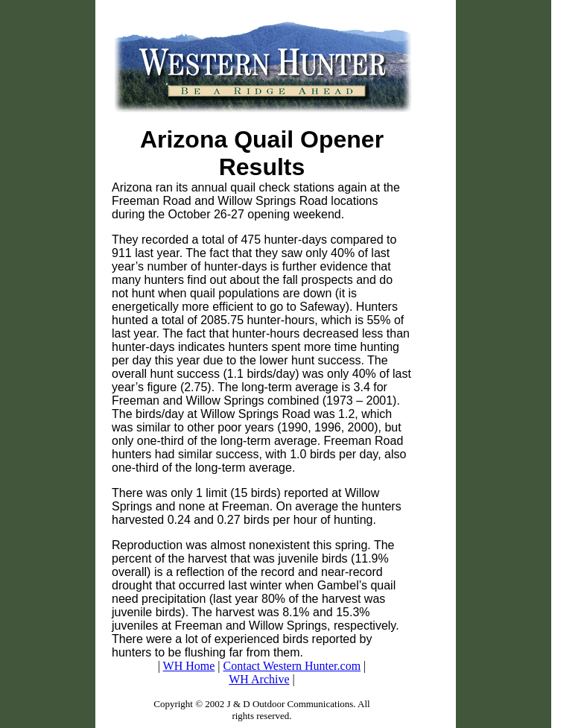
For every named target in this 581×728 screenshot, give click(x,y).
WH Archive (259, 679)
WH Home (189, 666)
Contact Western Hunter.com (292, 666)
